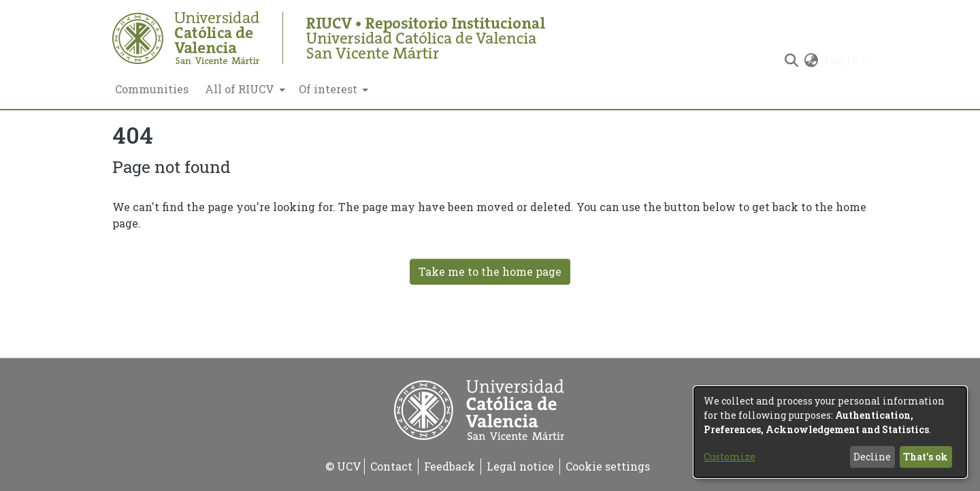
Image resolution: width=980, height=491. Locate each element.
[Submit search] (792, 60)
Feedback (450, 466)
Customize (730, 457)
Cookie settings (608, 466)
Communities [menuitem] (152, 89)
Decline (872, 457)
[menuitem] (244, 89)
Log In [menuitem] (841, 60)
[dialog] (830, 432)
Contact (391, 466)
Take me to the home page (490, 271)
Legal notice (520, 466)
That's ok (926, 457)
